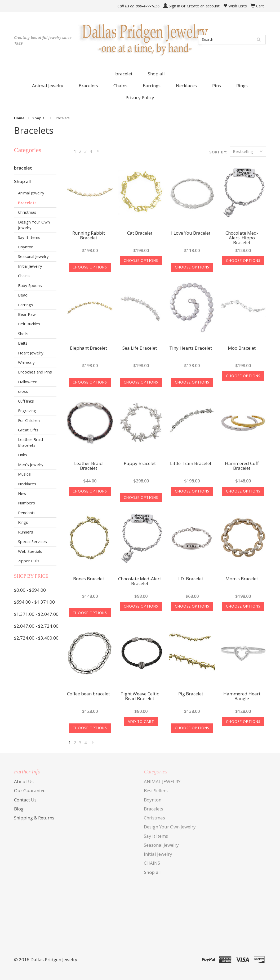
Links (23, 455)
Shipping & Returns (34, 818)
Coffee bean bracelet (88, 694)
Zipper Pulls (29, 561)
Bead (23, 295)
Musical (25, 474)
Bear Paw (27, 314)
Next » (98, 152)
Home (19, 118)
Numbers (26, 503)
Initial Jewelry (30, 266)
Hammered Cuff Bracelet (242, 466)
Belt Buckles (29, 324)
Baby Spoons (30, 285)
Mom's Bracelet (242, 579)
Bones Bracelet (89, 579)
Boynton (26, 247)
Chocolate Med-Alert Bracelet (140, 581)
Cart (260, 6)
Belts (23, 343)
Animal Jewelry (31, 193)
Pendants (27, 513)
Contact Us (25, 800)
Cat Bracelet (140, 233)
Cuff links (26, 401)
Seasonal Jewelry (33, 256)
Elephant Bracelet (88, 348)
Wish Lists (235, 6)
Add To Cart (141, 722)
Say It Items (29, 237)
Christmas (27, 212)
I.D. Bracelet (191, 579)
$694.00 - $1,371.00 (34, 602)
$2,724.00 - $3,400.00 (36, 638)
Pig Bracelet (191, 694)
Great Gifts (28, 430)
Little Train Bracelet (191, 464)
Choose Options (90, 267)
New (22, 493)
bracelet (124, 74)
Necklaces (27, 484)
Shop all (156, 74)
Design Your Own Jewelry (34, 225)
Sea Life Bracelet (140, 348)
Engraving (27, 411)
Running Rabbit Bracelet (89, 236)
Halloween (28, 382)
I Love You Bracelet (191, 233)
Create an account (203, 6)
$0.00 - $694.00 (30, 590)
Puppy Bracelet (140, 464)
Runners (26, 532)
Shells (23, 334)
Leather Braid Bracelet (88, 466)
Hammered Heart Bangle (242, 696)
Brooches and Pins (35, 372)
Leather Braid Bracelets (30, 442)
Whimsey (26, 362)
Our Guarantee (30, 790)
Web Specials (30, 551)
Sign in (174, 6)
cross (23, 391)
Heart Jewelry (31, 353)
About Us (24, 781)
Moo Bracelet (242, 348)
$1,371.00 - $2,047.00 (36, 614)
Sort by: (218, 152)
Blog (19, 809)
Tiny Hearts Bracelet (191, 348)
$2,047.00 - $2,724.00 (36, 626)
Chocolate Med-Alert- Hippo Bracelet (242, 238)
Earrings (26, 305)
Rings (23, 522)
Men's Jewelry (31, 464)
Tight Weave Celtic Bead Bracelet (140, 696)
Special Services (32, 541)
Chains (24, 276)
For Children (29, 420)
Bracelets (27, 203)
